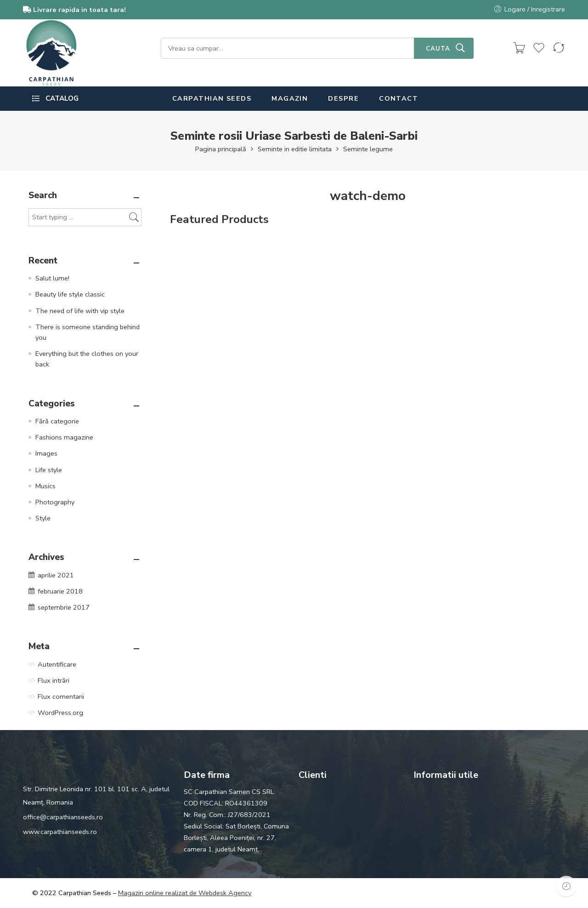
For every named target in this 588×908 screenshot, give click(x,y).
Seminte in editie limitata (295, 149)
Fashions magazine (64, 437)
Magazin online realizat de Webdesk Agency (185, 893)
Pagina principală (221, 149)
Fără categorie (57, 421)
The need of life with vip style (80, 311)
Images (46, 453)
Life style (49, 470)
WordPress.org (60, 713)
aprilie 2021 (56, 575)
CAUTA (438, 49)
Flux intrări (54, 680)
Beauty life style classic (70, 294)
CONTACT (399, 98)
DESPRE (343, 98)
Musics (45, 486)
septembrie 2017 (64, 607)
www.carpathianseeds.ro (60, 832)
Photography (55, 502)
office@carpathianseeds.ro (63, 817)
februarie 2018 (60, 591)
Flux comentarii (61, 697)
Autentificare (57, 664)
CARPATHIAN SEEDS (212, 98)
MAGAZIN (290, 98)
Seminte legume (368, 149)
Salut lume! (52, 278)
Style (43, 518)
